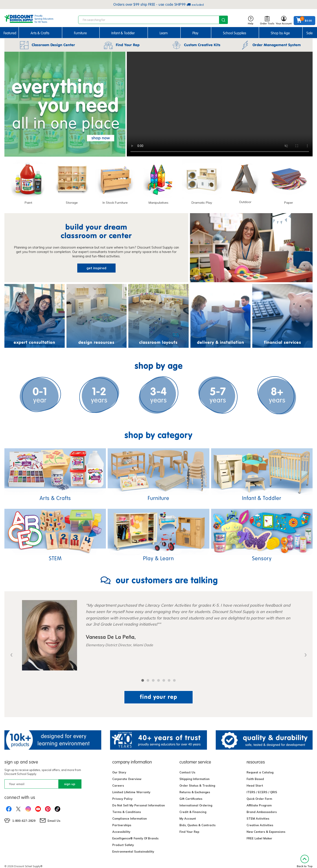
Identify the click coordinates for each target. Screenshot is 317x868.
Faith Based (255, 779)
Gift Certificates (191, 799)
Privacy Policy (122, 799)
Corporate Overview (127, 779)
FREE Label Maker (259, 838)
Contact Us (187, 772)
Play (195, 33)
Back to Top (305, 861)
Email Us (54, 821)
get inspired (96, 268)
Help (251, 21)
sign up (70, 784)
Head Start (255, 786)
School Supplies (235, 33)
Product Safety (123, 845)
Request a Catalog (260, 772)
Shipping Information (194, 779)
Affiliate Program (259, 805)
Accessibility (121, 832)
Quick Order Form (259, 799)
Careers (118, 786)
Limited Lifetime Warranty (131, 792)
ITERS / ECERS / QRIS (262, 792)
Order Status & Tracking (197, 786)
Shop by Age (280, 33)
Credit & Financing (193, 812)
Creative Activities (260, 825)
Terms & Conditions (127, 812)
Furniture (80, 33)
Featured (10, 33)
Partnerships (122, 825)
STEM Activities (258, 819)
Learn (164, 33)
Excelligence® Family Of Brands (135, 838)
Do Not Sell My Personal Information (139, 805)
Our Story (119, 772)
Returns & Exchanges (195, 792)
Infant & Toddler (123, 33)
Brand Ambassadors (262, 812)
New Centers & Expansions (266, 832)
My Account (188, 819)
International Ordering (196, 805)
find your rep (159, 697)
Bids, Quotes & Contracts (197, 825)
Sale (310, 33)
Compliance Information (130, 819)
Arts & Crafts (40, 33)
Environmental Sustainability (133, 852)
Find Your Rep (189, 832)
